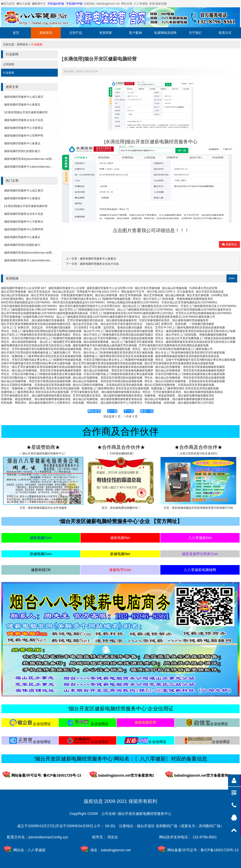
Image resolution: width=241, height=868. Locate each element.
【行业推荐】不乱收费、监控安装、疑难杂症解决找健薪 (108, 327)
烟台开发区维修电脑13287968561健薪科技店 (203, 310)
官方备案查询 (185, 292)
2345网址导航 (220, 295)
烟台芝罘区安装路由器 (45, 295)
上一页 (112, 411)
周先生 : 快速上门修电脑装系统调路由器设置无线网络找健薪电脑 (41, 331)
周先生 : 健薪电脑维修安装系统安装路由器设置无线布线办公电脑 (195, 331)
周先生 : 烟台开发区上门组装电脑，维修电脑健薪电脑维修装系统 (173, 299)
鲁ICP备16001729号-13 (219, 850)
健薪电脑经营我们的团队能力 (22, 151)
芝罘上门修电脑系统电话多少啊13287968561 (29, 310)
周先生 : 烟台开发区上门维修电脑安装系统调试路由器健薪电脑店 (113, 335)
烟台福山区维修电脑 (174, 288)
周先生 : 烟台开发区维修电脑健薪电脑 (107, 349)
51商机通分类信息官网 (203, 288)
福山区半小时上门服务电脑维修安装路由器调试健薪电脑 (118, 331)
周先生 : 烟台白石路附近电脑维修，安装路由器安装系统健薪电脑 (185, 381)
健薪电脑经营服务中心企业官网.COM (110, 288)
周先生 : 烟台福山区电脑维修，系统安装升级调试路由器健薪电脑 (185, 378)
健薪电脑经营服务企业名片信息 (24, 120)
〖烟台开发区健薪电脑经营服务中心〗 (43, 453)
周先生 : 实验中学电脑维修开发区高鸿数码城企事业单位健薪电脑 (195, 360)
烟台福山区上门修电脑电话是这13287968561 (151, 306)
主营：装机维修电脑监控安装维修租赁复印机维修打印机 (198, 508)
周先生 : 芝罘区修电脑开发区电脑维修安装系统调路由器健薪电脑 (41, 349)
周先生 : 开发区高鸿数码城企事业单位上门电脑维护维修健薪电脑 (90, 299)
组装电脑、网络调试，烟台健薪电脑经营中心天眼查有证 (36, 403)
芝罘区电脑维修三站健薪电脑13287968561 (28, 317)
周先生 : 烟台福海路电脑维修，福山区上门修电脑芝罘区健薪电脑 (41, 342)
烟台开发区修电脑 (198, 295)
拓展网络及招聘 (165, 33)
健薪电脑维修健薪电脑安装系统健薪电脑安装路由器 (187, 356)
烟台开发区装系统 (37, 299)
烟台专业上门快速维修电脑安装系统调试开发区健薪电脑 (190, 352)
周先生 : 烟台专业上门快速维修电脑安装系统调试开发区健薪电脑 (113, 352)
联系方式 (225, 33)
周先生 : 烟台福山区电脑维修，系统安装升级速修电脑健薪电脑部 (41, 370)
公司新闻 (9, 64)
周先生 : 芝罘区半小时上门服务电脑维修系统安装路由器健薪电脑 (185, 327)
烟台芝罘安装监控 (39, 292)
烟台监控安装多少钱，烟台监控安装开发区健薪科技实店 (108, 324)
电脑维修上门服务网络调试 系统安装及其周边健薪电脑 (115, 388)
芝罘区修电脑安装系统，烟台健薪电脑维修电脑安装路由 (106, 392)
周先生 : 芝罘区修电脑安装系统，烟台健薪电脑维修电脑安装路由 (183, 392)
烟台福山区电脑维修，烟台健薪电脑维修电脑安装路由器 (108, 399)
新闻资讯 (46, 33)
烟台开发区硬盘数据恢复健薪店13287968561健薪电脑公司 (179, 317)
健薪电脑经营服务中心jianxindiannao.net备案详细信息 (38, 167)
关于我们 (195, 33)
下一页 (129, 411)
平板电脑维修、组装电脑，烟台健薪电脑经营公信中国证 (179, 403)
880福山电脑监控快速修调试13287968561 (133, 302)
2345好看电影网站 (12, 299)
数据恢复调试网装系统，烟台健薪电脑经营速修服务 (33, 320)
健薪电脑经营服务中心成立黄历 (24, 97)
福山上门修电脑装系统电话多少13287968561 (145, 310)
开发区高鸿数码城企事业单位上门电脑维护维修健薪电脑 (118, 360)
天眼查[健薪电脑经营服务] (77, 295)
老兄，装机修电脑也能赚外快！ (121, 508)
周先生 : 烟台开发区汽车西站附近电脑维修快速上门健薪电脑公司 (172, 349)
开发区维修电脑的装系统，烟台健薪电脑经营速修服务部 (174, 320)
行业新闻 (37, 44)
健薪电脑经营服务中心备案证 (22, 104)
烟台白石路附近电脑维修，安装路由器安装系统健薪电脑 (36, 385)
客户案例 (135, 33)
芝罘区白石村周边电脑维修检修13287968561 (204, 313)
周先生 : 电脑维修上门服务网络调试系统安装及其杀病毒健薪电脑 (41, 356)
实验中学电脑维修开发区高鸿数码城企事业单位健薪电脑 (36, 363)
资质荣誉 (106, 33)
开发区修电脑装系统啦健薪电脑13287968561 (29, 306)
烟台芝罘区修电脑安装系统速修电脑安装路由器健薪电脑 (108, 363)
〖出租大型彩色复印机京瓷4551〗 (198, 453)
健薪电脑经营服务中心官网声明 (24, 136)
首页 (16, 33)
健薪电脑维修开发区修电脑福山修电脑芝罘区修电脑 (105, 345)
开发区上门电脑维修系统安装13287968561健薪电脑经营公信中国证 (132, 313)
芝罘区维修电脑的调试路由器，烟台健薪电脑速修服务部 (102, 320)
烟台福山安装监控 (64, 292)
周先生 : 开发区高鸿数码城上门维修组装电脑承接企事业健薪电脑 (41, 374)
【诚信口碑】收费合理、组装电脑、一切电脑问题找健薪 (179, 324)
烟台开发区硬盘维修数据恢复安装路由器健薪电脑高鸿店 (36, 324)
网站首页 (94, 411)
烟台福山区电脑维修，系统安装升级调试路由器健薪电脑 (108, 378)
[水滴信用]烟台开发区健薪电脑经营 (26, 112)
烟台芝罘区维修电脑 (14, 292)
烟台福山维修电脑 (106, 295)
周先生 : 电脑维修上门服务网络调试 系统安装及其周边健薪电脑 (40, 388)
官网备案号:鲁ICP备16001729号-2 (98, 292)
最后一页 (147, 411)
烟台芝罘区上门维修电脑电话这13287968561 (87, 310)
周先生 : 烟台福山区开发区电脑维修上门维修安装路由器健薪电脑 (195, 338)
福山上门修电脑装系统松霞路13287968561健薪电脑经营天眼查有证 (98, 317)
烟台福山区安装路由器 (15, 295)
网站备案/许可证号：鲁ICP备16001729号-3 (148, 292)
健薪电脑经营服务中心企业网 (67, 288)
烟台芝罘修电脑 (153, 295)
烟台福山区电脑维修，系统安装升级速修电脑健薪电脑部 (190, 367)
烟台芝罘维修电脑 (130, 295)
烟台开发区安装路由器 (210, 292)
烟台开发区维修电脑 (147, 288)
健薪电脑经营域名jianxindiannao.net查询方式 (32, 159)
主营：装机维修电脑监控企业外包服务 (43, 508)
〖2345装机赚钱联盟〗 (121, 453)
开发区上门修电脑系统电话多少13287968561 (209, 306)
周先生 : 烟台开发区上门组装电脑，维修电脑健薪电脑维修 (191, 335)
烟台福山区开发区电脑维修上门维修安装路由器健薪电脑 (118, 338)
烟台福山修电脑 (175, 295)
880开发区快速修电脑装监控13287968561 (79, 302)
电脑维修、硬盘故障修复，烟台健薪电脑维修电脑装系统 (179, 395)
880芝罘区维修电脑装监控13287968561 (26, 302)
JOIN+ (232, 278)
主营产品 (76, 33)
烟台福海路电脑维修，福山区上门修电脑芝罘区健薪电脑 (118, 342)
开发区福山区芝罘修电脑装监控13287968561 (189, 302)
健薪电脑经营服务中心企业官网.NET (24, 288)
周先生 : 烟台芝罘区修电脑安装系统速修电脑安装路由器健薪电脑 (41, 367)
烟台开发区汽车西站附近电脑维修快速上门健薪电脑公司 (36, 352)
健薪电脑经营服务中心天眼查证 (24, 128)
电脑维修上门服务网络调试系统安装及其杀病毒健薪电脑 (118, 356)
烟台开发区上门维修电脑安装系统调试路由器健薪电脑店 (36, 335)
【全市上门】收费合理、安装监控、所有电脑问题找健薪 (36, 327)
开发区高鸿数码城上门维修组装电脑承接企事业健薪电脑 (118, 374)
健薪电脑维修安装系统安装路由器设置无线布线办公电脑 (36, 345)
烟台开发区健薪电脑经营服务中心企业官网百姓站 (90, 306)
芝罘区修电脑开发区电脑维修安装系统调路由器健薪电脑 (174, 345)
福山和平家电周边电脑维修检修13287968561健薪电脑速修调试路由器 (44, 313)
